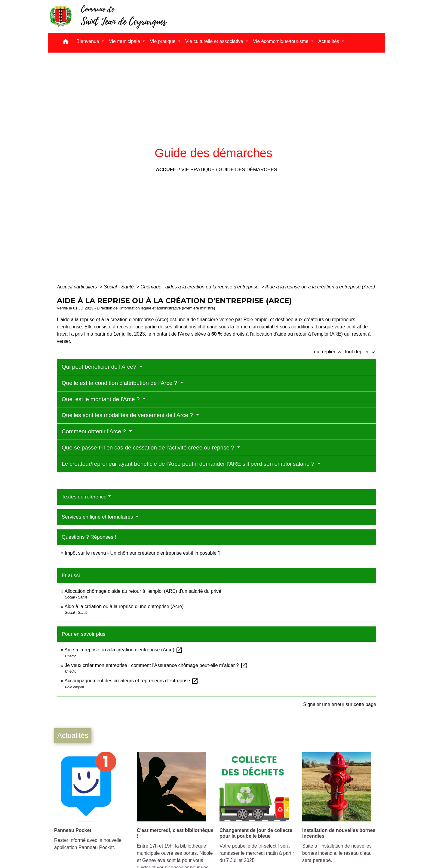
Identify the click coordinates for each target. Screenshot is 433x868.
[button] (66, 43)
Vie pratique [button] (163, 41)
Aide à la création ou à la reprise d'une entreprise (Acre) (124, 606)
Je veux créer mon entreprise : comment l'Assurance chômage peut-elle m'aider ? (156, 665)
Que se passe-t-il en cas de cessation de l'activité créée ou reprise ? (149, 448)
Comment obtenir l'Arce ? (95, 431)
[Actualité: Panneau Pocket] (92, 805)
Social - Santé (119, 287)
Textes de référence (84, 497)
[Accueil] (108, 17)
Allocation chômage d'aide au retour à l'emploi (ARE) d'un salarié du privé (143, 591)
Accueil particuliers (78, 287)
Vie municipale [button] (125, 41)
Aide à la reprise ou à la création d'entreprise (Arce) (320, 287)
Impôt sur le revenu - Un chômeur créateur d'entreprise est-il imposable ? (143, 553)
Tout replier (328, 352)
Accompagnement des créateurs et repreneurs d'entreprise (131, 681)
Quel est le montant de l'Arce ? (101, 399)
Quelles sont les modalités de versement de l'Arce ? (128, 415)
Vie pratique (198, 170)
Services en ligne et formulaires (98, 517)
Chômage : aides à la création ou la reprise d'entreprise (200, 287)
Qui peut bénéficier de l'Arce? (100, 367)
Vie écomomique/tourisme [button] (281, 41)
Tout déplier (360, 352)
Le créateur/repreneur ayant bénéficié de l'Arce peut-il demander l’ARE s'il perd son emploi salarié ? (189, 464)
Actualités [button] (329, 41)
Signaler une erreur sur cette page (340, 704)
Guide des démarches (248, 170)
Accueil (166, 170)
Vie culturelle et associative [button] (215, 41)
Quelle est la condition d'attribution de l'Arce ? (120, 383)
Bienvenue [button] (88, 41)
